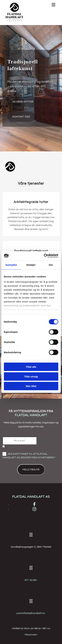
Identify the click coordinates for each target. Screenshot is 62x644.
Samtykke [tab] (11, 265)
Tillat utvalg (31, 376)
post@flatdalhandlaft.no (31, 613)
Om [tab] (51, 265)
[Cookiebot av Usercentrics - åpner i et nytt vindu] (44, 256)
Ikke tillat (31, 386)
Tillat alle (31, 367)
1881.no (46, 628)
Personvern (31, 635)
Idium (27, 628)
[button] (23, 102)
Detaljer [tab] (31, 265)
